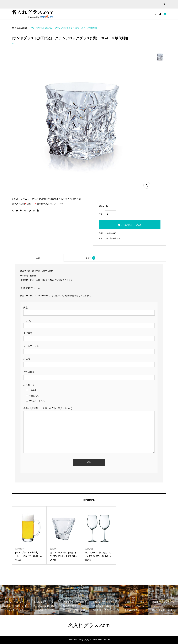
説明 (38, 258)
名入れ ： (30, 385)
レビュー (89, 258)
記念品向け (115, 238)
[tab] (38, 258)
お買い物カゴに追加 (131, 225)
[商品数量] (111, 214)
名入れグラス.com (89, 625)
